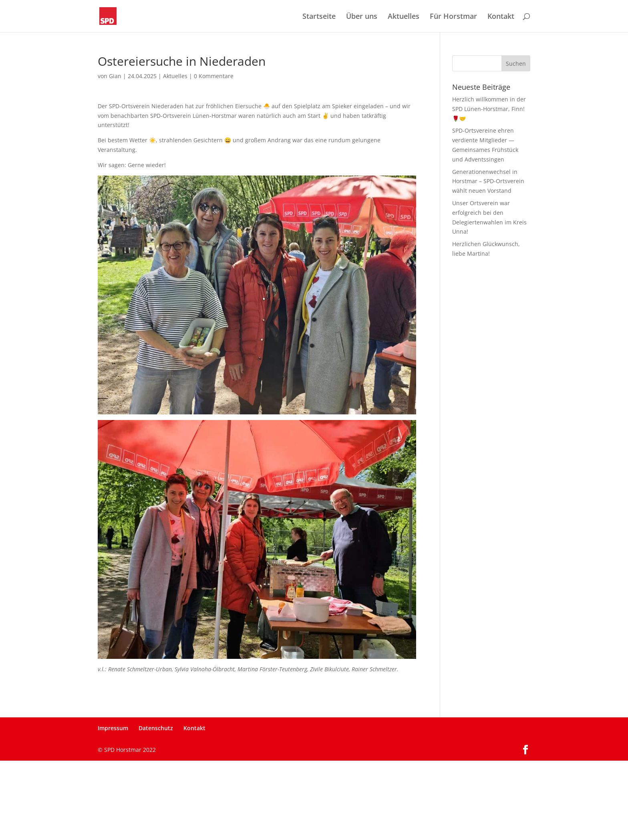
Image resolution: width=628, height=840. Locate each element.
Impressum (113, 728)
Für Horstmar (453, 17)
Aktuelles (404, 17)
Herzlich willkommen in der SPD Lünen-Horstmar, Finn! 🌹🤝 (489, 109)
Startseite (319, 17)
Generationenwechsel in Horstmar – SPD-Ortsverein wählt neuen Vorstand (488, 181)
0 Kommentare (214, 76)
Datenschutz (156, 728)
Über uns (362, 17)
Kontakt (501, 17)
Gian (115, 76)
